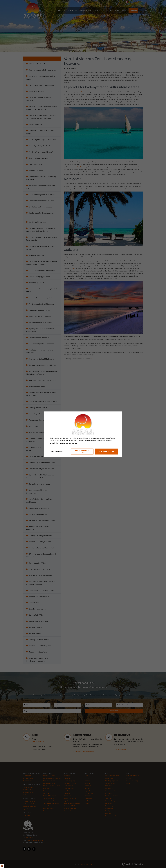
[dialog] (83, 434)
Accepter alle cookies (106, 452)
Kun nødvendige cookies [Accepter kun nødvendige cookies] (82, 451)
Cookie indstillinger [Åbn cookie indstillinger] (56, 451)
